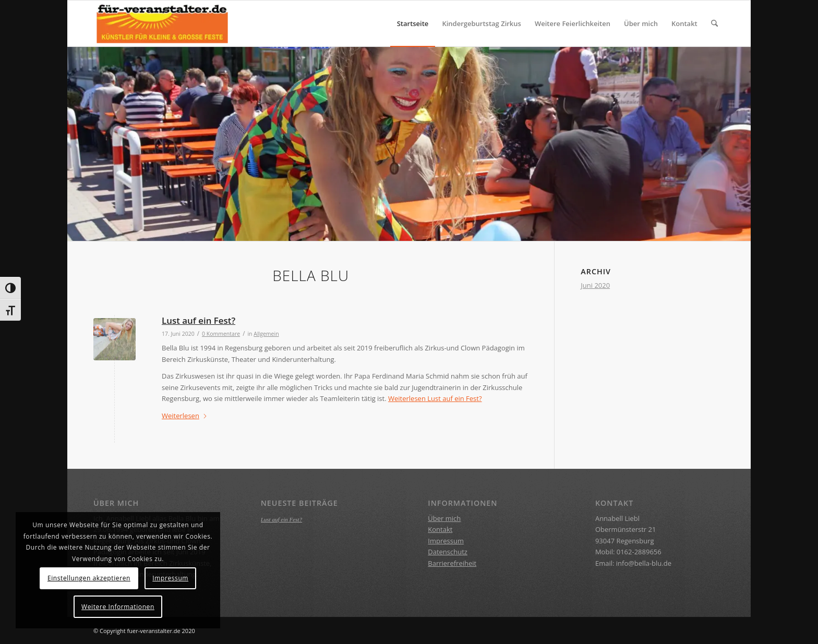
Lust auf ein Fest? (199, 320)
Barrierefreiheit (452, 563)
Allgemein (266, 334)
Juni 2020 (595, 285)
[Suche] (714, 23)
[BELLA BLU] (162, 23)
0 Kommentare (221, 334)
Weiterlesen (435, 398)
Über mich (444, 518)
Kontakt (440, 529)
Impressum (446, 541)
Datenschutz (448, 552)
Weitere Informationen (118, 607)
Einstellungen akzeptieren (89, 578)
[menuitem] (413, 23)
